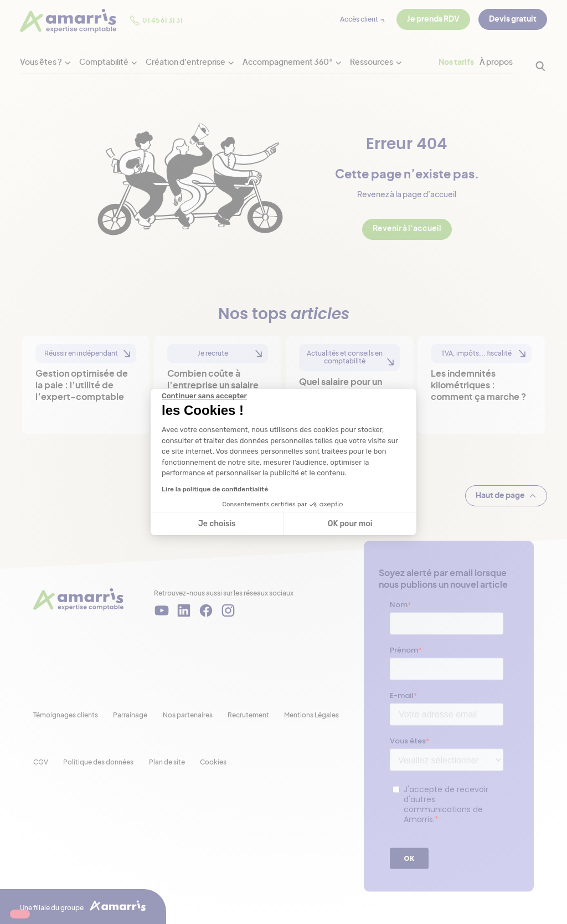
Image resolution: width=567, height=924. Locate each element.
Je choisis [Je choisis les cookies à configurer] (217, 524)
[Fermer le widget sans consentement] (204, 396)
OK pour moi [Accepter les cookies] (350, 524)
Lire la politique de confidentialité (215, 489)
